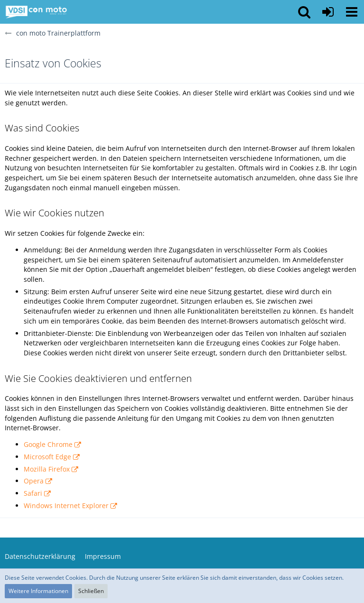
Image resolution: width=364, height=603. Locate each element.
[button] (352, 12)
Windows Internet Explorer (66, 506)
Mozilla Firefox (47, 469)
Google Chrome (48, 444)
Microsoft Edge (47, 457)
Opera (34, 481)
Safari (33, 493)
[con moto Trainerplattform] (36, 12)
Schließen (91, 591)
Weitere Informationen (38, 591)
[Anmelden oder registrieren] (328, 12)
